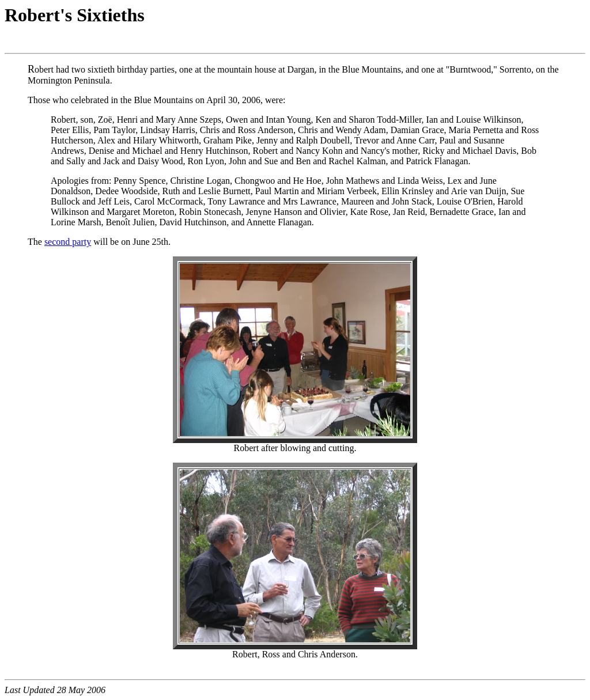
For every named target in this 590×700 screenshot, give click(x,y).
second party (68, 242)
